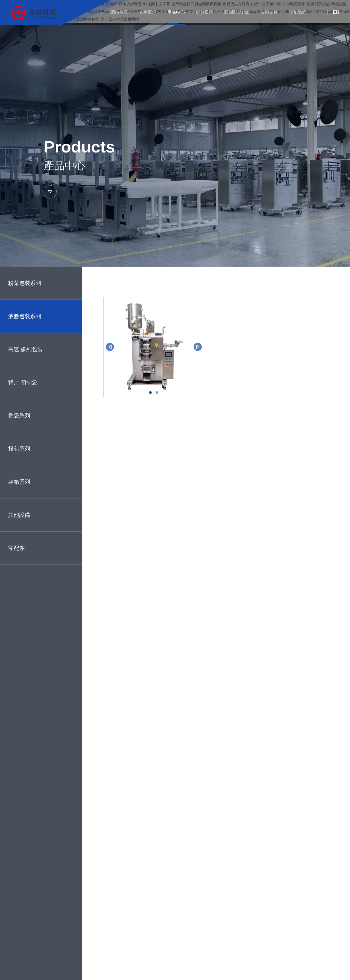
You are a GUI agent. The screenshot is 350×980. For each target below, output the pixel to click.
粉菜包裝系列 (25, 283)
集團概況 (148, 12)
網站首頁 (119, 12)
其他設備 (19, 515)
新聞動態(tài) (237, 12)
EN (336, 12)
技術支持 (269, 12)
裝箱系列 (19, 482)
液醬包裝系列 (25, 316)
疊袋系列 (19, 416)
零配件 (16, 548)
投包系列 (19, 449)
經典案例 (205, 12)
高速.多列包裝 (25, 349)
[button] (150, 393)
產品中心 (176, 12)
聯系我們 (297, 12)
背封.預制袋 (23, 382)
